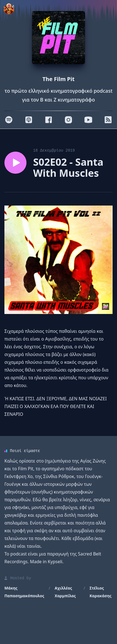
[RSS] (108, 120)
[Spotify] (9, 120)
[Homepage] (59, 38)
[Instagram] (68, 120)
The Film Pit (59, 79)
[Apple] (29, 120)
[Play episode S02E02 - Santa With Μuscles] (15, 163)
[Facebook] (49, 120)
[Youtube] (88, 120)
